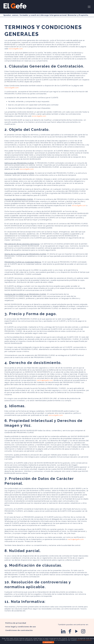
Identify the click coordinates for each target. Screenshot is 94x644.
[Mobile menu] (89, 7)
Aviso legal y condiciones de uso (21, 627)
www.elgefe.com (16, 49)
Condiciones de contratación (19, 630)
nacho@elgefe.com (45, 380)
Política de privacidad (16, 623)
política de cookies (84, 640)
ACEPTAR (48, 642)
